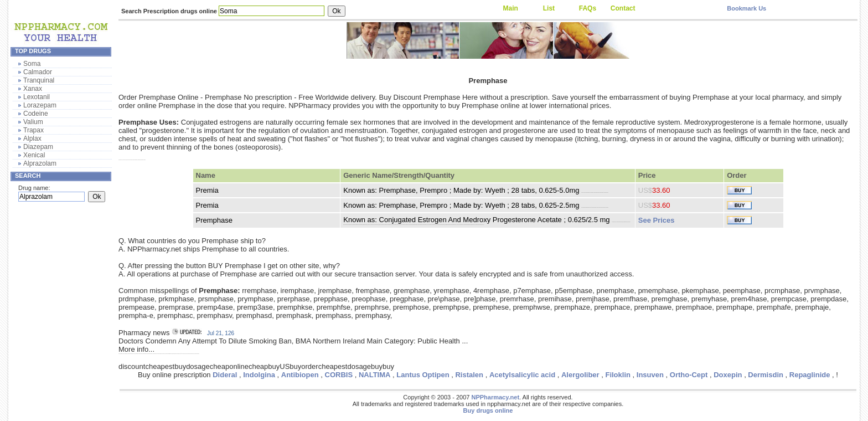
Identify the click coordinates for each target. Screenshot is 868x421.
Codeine (36, 114)
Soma (32, 64)
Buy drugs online (488, 410)
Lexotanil (37, 97)
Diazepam (38, 147)
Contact (623, 8)
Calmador (38, 72)
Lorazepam (40, 105)
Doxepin (728, 375)
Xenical (34, 155)
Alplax (32, 138)
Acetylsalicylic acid (522, 375)
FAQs (588, 8)
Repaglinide (810, 375)
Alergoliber (580, 375)
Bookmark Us (746, 8)
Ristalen (469, 375)
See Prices (657, 220)
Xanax (33, 89)
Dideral (225, 375)
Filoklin (618, 375)
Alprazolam (40, 163)
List (549, 8)
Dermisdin (766, 375)
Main (510, 8)
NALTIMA (375, 375)
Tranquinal (39, 80)
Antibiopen (300, 375)
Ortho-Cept (689, 375)
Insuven (650, 375)
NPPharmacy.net (495, 397)
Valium (33, 122)
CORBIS (339, 375)
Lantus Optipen (423, 375)
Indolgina (259, 375)
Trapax (33, 130)
